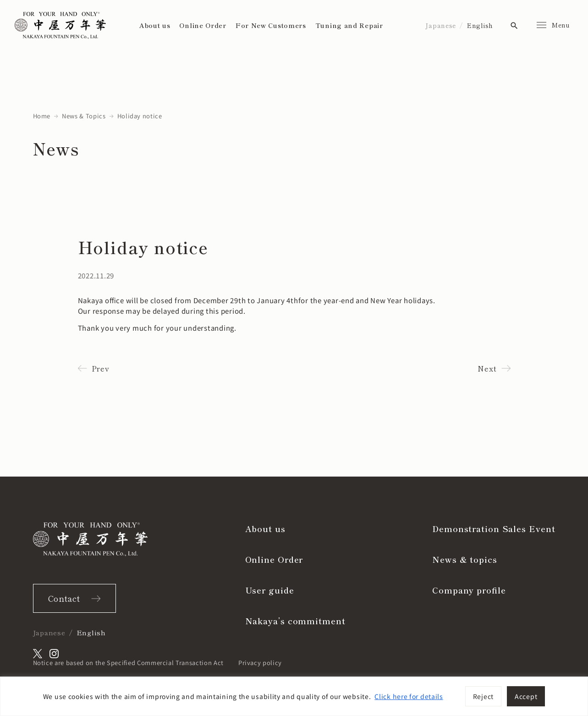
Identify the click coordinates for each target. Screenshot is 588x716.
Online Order (203, 25)
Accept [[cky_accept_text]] (526, 696)
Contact (64, 598)
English (480, 25)
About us (155, 25)
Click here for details (409, 696)
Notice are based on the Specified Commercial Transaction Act (128, 663)
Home (42, 116)
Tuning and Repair (349, 25)
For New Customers (271, 25)
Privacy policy (260, 663)
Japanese (441, 25)
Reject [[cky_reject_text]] (483, 696)
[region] (294, 696)
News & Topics (84, 116)
